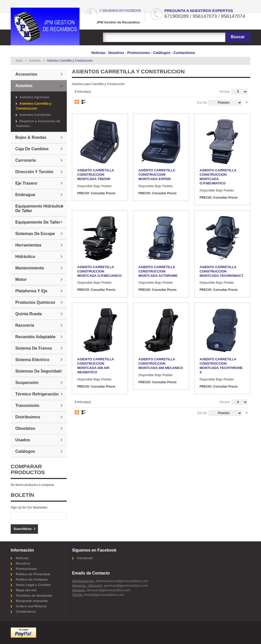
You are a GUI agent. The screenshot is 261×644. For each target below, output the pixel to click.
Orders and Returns (31, 606)
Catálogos (162, 53)
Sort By (202, 103)
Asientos (35, 61)
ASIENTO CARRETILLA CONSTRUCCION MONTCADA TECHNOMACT (221, 271)
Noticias (98, 53)
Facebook (85, 558)
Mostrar (225, 92)
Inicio (19, 61)
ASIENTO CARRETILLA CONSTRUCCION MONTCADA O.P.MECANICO (99, 271)
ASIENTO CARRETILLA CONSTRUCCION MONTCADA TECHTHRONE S (221, 366)
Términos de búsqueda (34, 595)
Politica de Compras (32, 579)
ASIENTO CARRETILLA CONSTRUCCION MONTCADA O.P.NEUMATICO (218, 177)
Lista (84, 102)
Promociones (139, 53)
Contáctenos (26, 612)
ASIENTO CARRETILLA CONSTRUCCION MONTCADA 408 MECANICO (161, 364)
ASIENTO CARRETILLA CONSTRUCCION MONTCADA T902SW (96, 175)
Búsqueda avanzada (32, 601)
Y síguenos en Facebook (120, 11)
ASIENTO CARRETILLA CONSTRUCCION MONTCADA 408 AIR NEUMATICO (96, 366)
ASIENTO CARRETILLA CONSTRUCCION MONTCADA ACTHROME (158, 271)
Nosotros (116, 53)
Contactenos (184, 53)
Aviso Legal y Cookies (33, 585)
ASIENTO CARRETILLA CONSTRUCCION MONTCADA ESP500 (157, 175)
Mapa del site (26, 590)
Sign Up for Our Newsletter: (29, 508)
